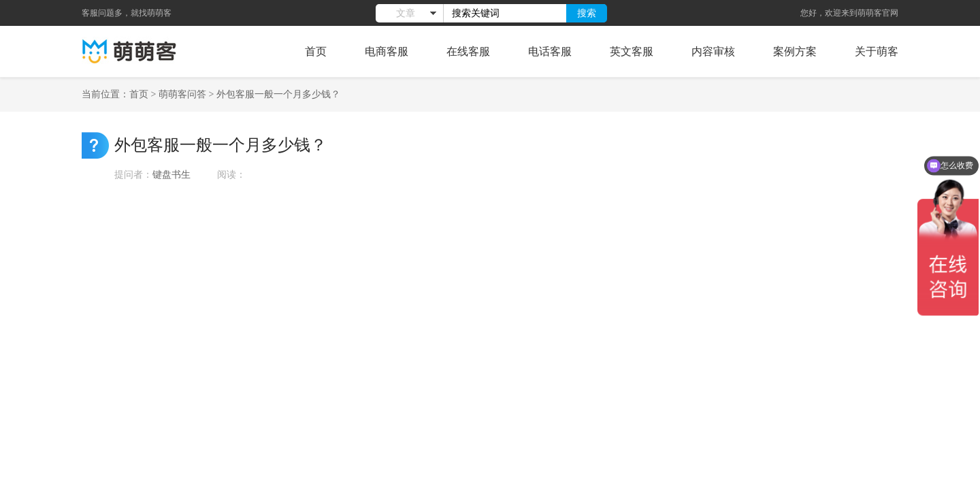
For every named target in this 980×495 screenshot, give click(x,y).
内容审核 (713, 51)
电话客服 (550, 51)
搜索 (587, 13)
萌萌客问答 (182, 94)
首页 (316, 51)
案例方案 (795, 51)
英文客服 (632, 51)
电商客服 (387, 51)
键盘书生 (171, 175)
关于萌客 (877, 51)
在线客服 (468, 51)
